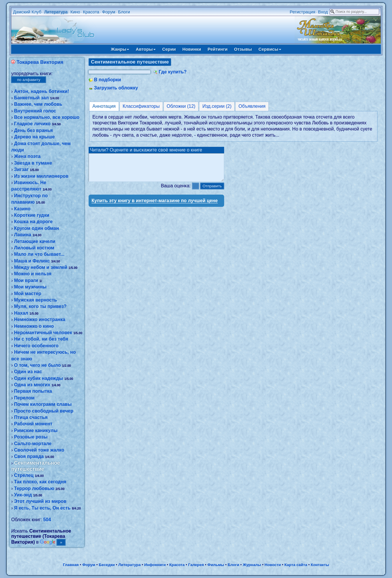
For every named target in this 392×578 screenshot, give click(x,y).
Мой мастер (28, 294)
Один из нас (28, 372)
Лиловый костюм (34, 248)
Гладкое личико (32, 124)
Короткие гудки (32, 215)
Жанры (120, 49)
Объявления (252, 106)
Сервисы (270, 49)
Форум (109, 12)
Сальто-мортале (33, 444)
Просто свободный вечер (44, 411)
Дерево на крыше (34, 137)
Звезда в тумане (33, 163)
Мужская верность (35, 300)
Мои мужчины (30, 287)
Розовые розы (31, 437)
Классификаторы (141, 106)
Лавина (23, 235)
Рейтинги (217, 49)
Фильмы (216, 565)
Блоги (124, 12)
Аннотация (104, 106)
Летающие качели (35, 241)
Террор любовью (34, 488)
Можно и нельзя (33, 274)
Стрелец (24, 475)
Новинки (192, 49)
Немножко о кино (34, 326)
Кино (75, 12)
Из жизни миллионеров (41, 176)
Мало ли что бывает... (39, 254)
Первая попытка (33, 391)
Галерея (196, 565)
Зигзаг (21, 169)
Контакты (320, 565)
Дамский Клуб (27, 12)
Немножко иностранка (40, 319)
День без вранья (33, 130)
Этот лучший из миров (40, 501)
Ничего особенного (36, 346)
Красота (91, 12)
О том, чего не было (37, 365)
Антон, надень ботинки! (42, 91)
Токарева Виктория (40, 62)
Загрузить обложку (116, 88)
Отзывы (243, 49)
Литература (56, 12)
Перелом (24, 398)
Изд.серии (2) (217, 106)
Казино (22, 209)
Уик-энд (23, 495)
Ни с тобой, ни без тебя (41, 339)
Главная (71, 565)
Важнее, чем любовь (38, 104)
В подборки (108, 80)
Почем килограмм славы (43, 404)
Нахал (21, 313)
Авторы (146, 49)
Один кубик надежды (38, 378)
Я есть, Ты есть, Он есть (42, 508)
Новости (273, 565)
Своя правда (29, 456)
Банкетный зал (31, 98)
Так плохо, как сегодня (40, 482)
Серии (169, 49)
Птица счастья (31, 417)
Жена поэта (27, 156)
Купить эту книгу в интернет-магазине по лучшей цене (155, 206)
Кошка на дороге (33, 222)
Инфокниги (155, 565)
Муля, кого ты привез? (40, 306)
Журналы (252, 565)
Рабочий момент (33, 424)
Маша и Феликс (32, 261)
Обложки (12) (181, 106)
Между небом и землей (41, 267)
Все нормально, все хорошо (47, 117)
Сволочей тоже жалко (39, 450)
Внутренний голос (35, 111)
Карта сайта (296, 565)
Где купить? (173, 72)
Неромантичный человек (43, 333)
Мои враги (26, 280)
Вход (323, 12)
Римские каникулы (36, 430)
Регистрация (303, 12)
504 (47, 520)
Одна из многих (32, 385)
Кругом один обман (36, 228)
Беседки (107, 565)
